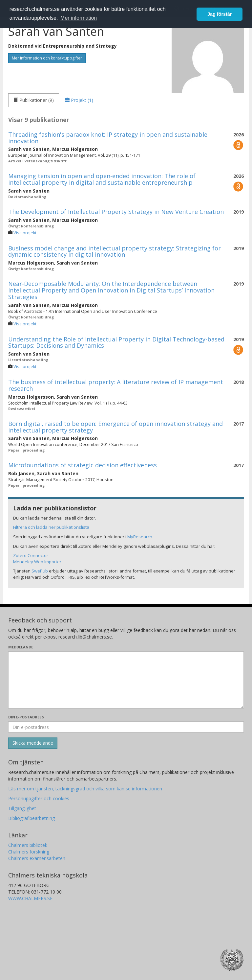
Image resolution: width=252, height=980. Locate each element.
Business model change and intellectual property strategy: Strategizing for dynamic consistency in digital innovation (115, 251)
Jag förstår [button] (220, 14)
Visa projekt (25, 233)
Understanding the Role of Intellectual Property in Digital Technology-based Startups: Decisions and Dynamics (116, 342)
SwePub (40, 571)
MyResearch (140, 537)
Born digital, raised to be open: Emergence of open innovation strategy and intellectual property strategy (115, 427)
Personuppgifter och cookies (39, 798)
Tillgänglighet (22, 808)
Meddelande (21, 647)
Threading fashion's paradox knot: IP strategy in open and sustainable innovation (108, 138)
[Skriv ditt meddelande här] (126, 680)
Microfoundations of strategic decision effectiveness (83, 465)
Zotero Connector (31, 555)
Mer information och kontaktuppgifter (47, 58)
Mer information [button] (79, 18)
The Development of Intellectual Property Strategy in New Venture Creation (116, 212)
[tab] (34, 100)
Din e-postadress (26, 717)
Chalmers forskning (29, 852)
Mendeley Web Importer (37, 562)
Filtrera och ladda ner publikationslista (51, 527)
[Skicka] (33, 743)
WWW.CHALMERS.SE (30, 898)
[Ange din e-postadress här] (126, 727)
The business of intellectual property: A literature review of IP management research (116, 385)
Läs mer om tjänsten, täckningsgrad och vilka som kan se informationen (85, 789)
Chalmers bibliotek (28, 845)
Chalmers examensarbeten (37, 858)
